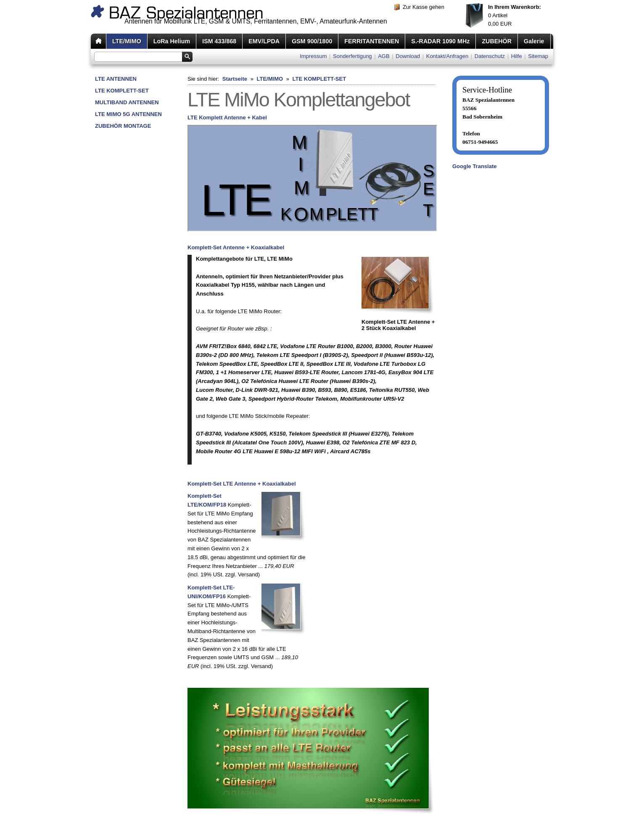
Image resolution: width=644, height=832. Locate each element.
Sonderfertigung (352, 56)
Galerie (534, 41)
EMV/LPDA (264, 41)
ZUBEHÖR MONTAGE (123, 126)
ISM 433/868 (219, 41)
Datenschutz (490, 56)
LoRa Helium (172, 41)
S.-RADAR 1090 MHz (440, 41)
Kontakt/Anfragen (447, 56)
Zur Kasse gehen (424, 7)
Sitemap (538, 56)
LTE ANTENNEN (116, 79)
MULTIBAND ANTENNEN (127, 102)
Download (408, 56)
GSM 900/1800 (312, 41)
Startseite (235, 79)
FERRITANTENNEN (372, 41)
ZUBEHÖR (497, 41)
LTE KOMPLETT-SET (122, 91)
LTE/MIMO (127, 41)
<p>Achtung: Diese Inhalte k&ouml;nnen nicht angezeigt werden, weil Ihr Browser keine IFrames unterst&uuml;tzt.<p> (312, 178)
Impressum (313, 56)
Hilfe (517, 56)
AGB (384, 56)
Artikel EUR (515, 15)
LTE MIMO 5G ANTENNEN (128, 114)
